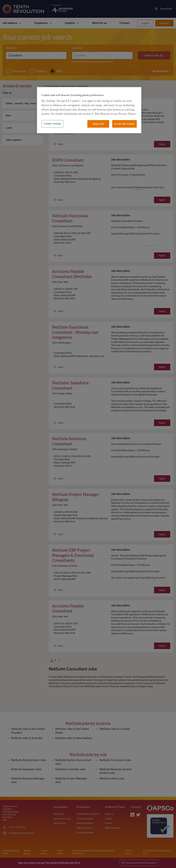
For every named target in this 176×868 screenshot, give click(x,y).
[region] (89, 110)
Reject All (98, 124)
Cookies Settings (52, 124)
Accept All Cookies (124, 124)
